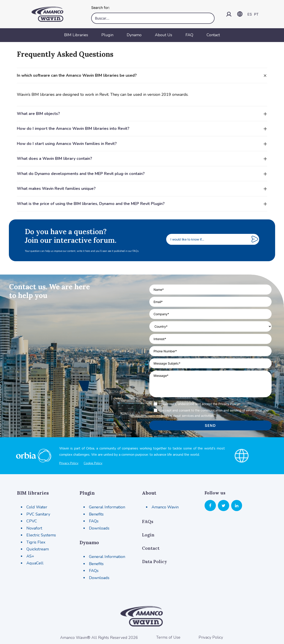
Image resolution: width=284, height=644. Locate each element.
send (210, 425)
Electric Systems (41, 535)
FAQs (94, 521)
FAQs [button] (148, 521)
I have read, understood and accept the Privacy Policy (199, 404)
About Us (164, 35)
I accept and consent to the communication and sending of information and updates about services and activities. (214, 413)
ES (250, 14)
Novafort (34, 528)
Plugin (107, 35)
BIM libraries (33, 493)
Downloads (99, 528)
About (149, 493)
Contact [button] (151, 548)
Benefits (96, 514)
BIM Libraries (76, 35)
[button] (210, 506)
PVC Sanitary (38, 514)
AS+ (30, 556)
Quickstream (38, 549)
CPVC (32, 521)
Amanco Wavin (165, 507)
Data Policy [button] (155, 561)
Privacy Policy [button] (211, 637)
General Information (107, 507)
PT (256, 14)
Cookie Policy (93, 463)
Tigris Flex (36, 542)
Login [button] (148, 535)
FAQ (189, 35)
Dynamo (134, 35)
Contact (213, 35)
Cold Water (37, 507)
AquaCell (35, 563)
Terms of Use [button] (168, 637)
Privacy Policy (69, 463)
